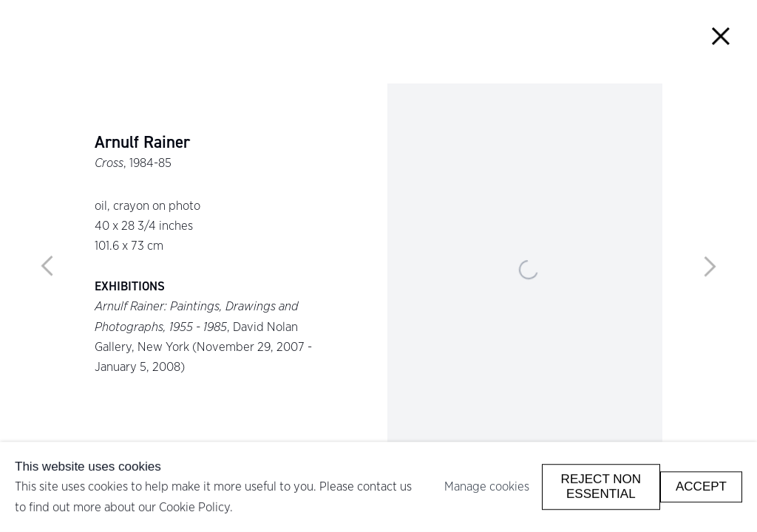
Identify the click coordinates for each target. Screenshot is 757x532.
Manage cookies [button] (487, 486)
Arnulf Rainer (142, 143)
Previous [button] (47, 266)
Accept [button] (701, 487)
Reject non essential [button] (601, 487)
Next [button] (710, 266)
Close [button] (721, 36)
